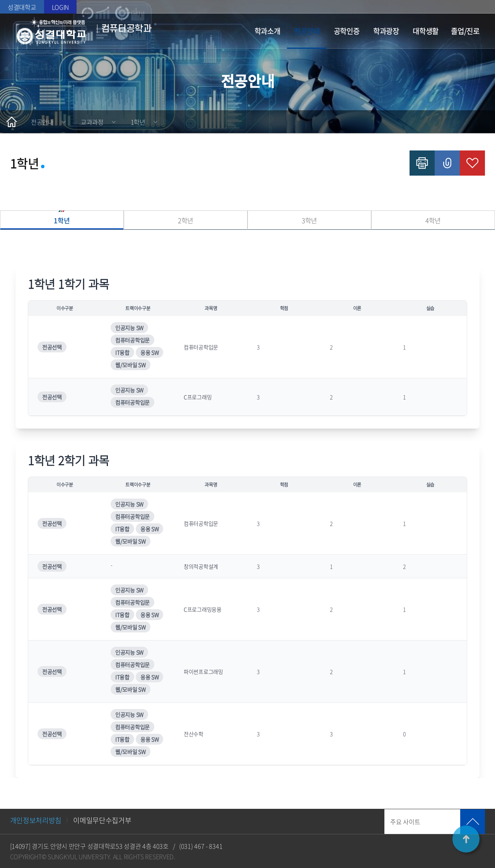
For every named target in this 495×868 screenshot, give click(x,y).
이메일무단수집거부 (102, 820)
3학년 (309, 220)
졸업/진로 (465, 31)
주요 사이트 (405, 822)
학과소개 (267, 31)
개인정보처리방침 (36, 820)
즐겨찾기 (472, 163)
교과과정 (92, 122)
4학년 (433, 220)
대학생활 (426, 31)
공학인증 (347, 31)
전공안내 (307, 31)
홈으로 (12, 122)
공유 (447, 163)
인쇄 (422, 163)
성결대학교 (22, 7)
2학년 (186, 220)
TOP (466, 839)
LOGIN (61, 7)
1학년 (138, 122)
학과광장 (386, 31)
